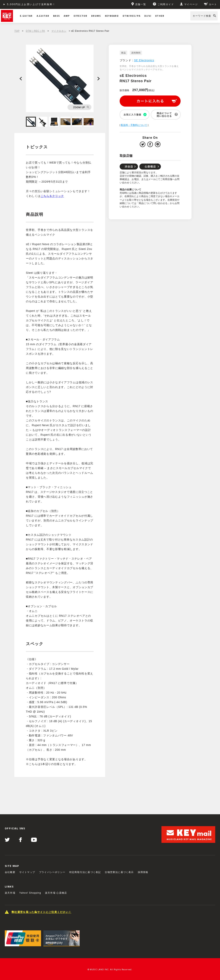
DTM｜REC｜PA (35, 31)
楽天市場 (10, 893)
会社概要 (10, 872)
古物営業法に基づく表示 (119, 872)
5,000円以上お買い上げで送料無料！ (31, 4)
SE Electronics (144, 60)
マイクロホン (59, 31)
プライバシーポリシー (52, 872)
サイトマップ (27, 872)
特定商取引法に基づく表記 (85, 872)
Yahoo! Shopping (30, 893)
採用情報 (143, 872)
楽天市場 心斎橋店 (56, 893)
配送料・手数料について (134, 125)
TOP (17, 31)
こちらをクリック (52, 196)
